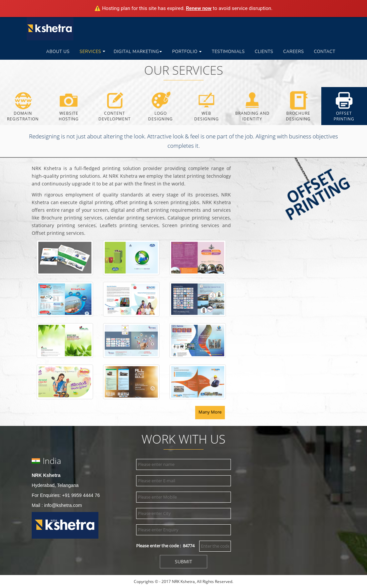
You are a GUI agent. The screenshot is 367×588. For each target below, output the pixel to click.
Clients (264, 52)
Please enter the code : (165, 546)
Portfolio (187, 52)
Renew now (199, 8)
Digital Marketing (138, 52)
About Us (58, 52)
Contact (325, 52)
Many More (210, 412)
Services (93, 52)
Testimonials (228, 52)
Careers (294, 52)
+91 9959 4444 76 (81, 495)
